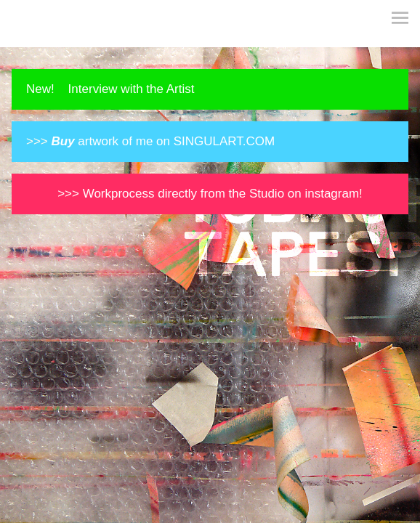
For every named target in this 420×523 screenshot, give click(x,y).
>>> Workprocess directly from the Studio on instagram (208, 194)
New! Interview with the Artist (110, 89)
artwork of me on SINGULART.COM (163, 141)
